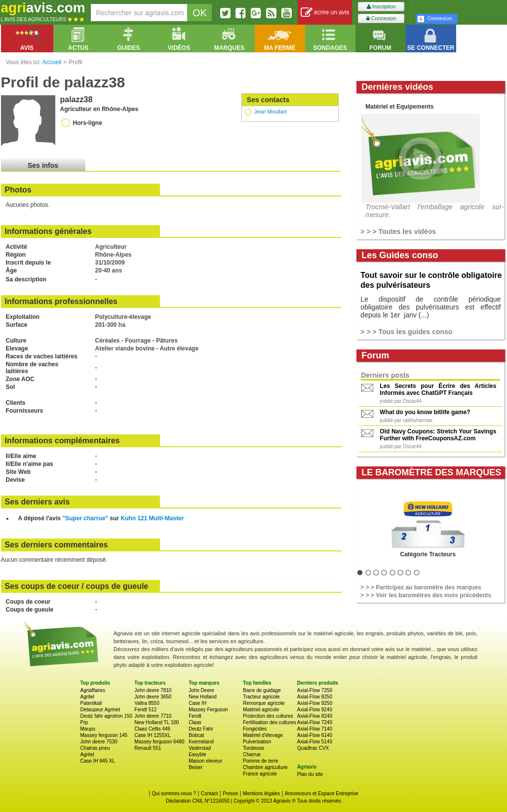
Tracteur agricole (261, 697)
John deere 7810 (153, 690)
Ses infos (43, 165)
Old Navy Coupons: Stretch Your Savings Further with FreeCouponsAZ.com (438, 435)
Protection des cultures (268, 716)
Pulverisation (257, 742)
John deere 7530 (99, 742)
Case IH (197, 703)
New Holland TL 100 (156, 722)
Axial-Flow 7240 (315, 722)
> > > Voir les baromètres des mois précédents (426, 595)
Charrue (252, 754)
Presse (230, 793)
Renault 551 (148, 748)
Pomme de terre (261, 761)
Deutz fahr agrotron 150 (107, 716)
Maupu (88, 729)
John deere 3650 (153, 697)
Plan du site (310, 774)
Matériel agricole (261, 710)
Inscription (381, 7)
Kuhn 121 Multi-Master (152, 518)
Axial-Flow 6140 (315, 735)
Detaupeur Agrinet (100, 710)
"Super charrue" (85, 518)
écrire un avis (325, 13)
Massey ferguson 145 (104, 735)
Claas (195, 722)
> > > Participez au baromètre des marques (421, 587)
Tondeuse (253, 748)
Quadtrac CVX (313, 748)
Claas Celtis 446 (152, 729)
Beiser (195, 767)
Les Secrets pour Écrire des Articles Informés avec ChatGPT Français (438, 389)
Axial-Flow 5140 (315, 742)
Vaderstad (200, 748)
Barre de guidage (262, 690)
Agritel (87, 697)
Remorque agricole (264, 703)
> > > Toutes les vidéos (398, 232)
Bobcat (196, 735)
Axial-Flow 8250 (315, 697)
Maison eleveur (205, 761)
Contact (209, 793)
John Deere (201, 690)
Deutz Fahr (201, 729)
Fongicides (255, 729)
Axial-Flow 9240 (315, 710)
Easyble (197, 754)
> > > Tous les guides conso (406, 332)
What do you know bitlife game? (425, 412)
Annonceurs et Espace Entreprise (322, 793)
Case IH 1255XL (152, 735)
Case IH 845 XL (98, 761)
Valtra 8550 (147, 703)
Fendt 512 (145, 710)
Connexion (381, 19)
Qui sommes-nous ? (174, 793)
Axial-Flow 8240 (315, 716)
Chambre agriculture (265, 767)
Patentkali (91, 703)
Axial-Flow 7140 (315, 729)
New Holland (203, 697)
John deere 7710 (153, 716)
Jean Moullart (271, 112)
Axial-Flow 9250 (315, 703)
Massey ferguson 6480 (159, 742)
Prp (84, 722)
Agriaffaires (93, 690)
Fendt (195, 716)
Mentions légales (261, 793)
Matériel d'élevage (263, 735)
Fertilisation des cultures (270, 722)
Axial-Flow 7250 (315, 690)
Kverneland (201, 742)
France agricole (260, 774)
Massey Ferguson (208, 710)
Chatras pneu (95, 748)
